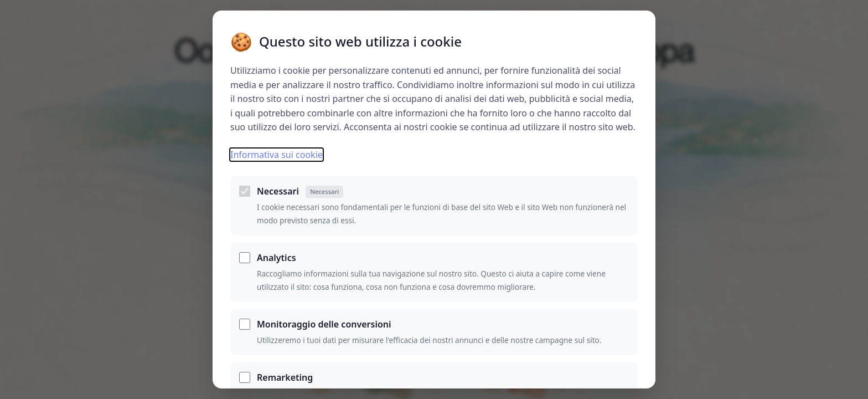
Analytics (277, 258)
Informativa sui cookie (277, 155)
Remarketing (285, 377)
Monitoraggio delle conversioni (324, 324)
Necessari (300, 191)
